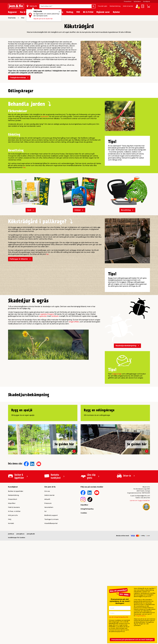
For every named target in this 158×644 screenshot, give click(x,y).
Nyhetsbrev (137, 1)
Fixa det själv (103, 6)
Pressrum (48, 591)
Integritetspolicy (87, 597)
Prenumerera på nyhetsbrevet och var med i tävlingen (132, 640)
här (24, 212)
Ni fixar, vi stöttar (14, 599)
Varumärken (49, 595)
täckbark (55, 361)
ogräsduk (43, 361)
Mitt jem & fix (13, 603)
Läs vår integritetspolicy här (119, 617)
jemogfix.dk (31, 622)
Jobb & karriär (128, 6)
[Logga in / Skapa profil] (137, 6)
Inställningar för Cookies (17, 625)
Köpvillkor (12, 591)
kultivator (45, 161)
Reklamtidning (115, 6)
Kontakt (11, 611)
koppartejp (117, 419)
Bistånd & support (51, 603)
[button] (77, 138)
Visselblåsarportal (51, 611)
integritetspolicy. (141, 616)
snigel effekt (74, 367)
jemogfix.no (20, 622)
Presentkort (128, 1)
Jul (45, 599)
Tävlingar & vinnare (51, 607)
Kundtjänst (147, 1)
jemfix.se (11, 622)
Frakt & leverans (14, 595)
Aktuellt (47, 587)
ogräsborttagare (47, 359)
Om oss (47, 579)
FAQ (10, 607)
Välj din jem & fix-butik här (43, 19)
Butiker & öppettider (16, 579)
